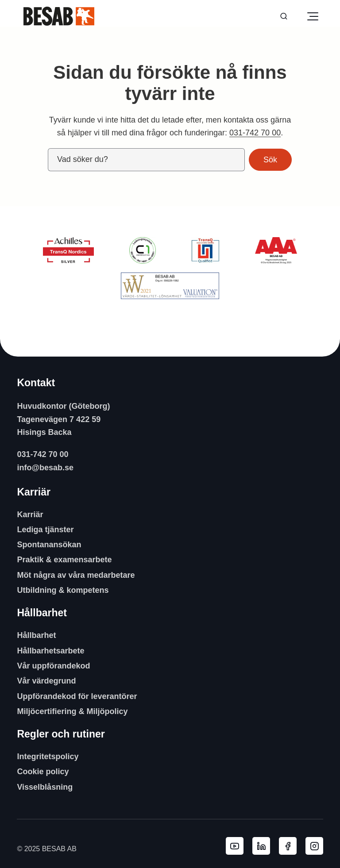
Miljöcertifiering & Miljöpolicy (72, 711)
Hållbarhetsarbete (50, 651)
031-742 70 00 (255, 133)
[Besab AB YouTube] (235, 846)
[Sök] (284, 16)
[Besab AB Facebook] (288, 846)
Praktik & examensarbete (64, 560)
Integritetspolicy (48, 757)
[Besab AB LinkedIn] (261, 846)
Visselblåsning (45, 787)
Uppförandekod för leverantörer (77, 696)
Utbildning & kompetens (63, 590)
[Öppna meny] (313, 16)
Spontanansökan (49, 545)
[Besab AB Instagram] (314, 846)
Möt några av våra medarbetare (76, 575)
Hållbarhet (36, 635)
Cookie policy (43, 772)
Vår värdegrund (46, 681)
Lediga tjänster (45, 530)
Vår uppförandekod (53, 666)
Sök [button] (270, 160)
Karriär (30, 515)
